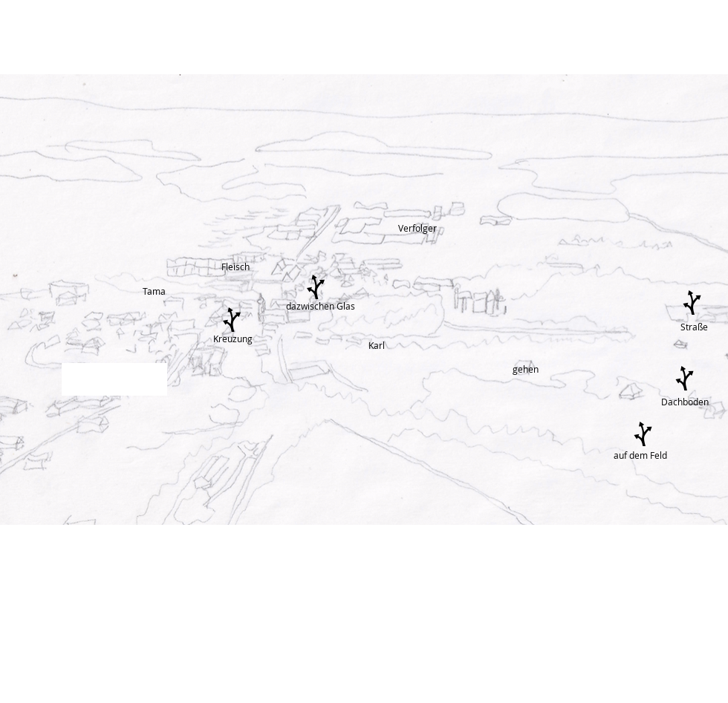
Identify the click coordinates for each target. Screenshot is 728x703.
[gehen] (527, 369)
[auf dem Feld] (643, 455)
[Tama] (156, 291)
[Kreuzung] (233, 339)
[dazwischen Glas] (321, 306)
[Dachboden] (685, 402)
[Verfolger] (428, 228)
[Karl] (377, 346)
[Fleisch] (236, 267)
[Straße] (695, 327)
